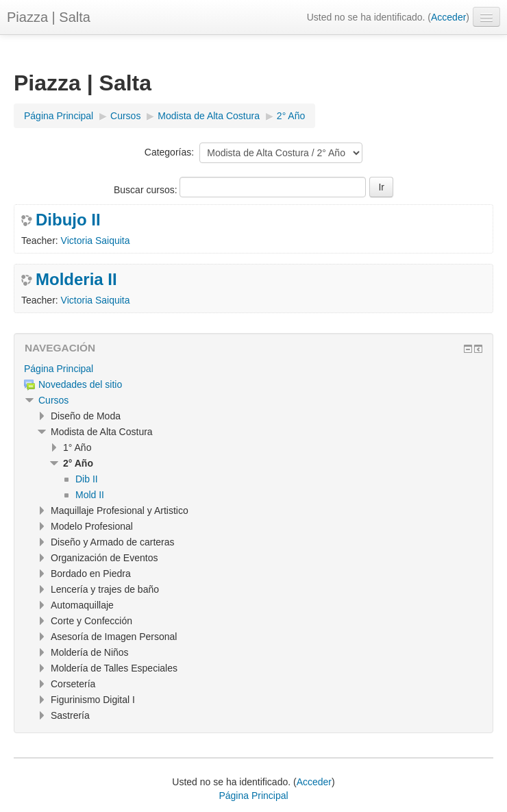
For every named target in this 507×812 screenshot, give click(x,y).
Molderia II (76, 280)
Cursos (53, 400)
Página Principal (59, 369)
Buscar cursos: (147, 190)
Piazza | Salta (49, 17)
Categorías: (169, 152)
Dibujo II (68, 220)
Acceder (448, 17)
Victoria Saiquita (96, 241)
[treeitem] (253, 369)
